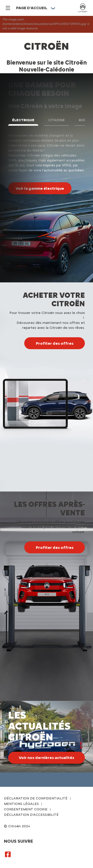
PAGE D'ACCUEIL (32, 8)
